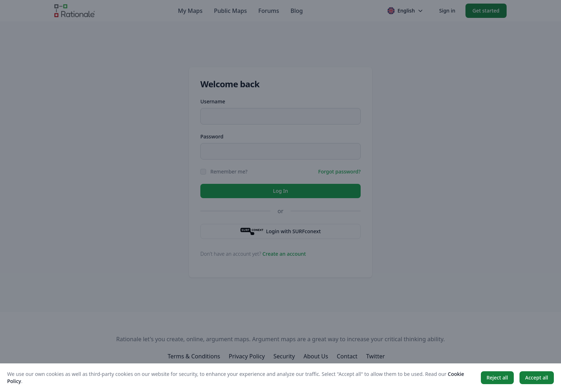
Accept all (537, 378)
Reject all (497, 378)
